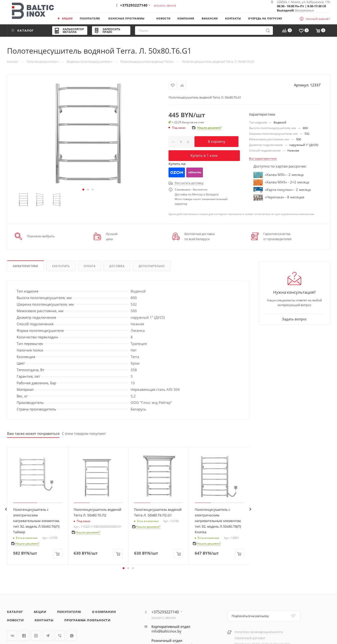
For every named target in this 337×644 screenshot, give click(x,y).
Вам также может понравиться (33, 433)
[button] (83, 190)
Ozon (177, 172)
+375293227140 (134, 5)
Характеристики (26, 266)
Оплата (90, 266)
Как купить (61, 266)
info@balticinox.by (166, 631)
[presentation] (6, 509)
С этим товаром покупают (84, 433)
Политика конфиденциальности (259, 632)
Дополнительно (152, 266)
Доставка (117, 266)
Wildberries (194, 172)
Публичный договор (250, 638)
